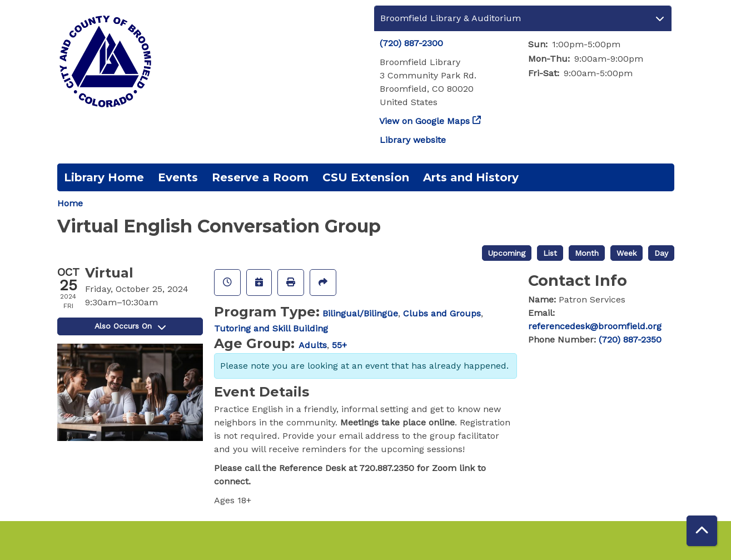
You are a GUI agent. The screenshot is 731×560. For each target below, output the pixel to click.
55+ (339, 345)
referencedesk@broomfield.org (595, 326)
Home (70, 203)
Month (587, 253)
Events (178, 177)
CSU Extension (366, 177)
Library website (413, 140)
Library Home (104, 177)
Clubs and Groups (442, 313)
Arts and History (471, 177)
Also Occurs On (130, 326)
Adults (313, 345)
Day (661, 253)
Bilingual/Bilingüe (360, 313)
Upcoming (507, 253)
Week (626, 253)
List (550, 253)
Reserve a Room (260, 177)
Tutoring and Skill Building (271, 328)
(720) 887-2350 (630, 340)
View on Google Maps (425, 121)
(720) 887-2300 (411, 43)
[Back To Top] (702, 531)
